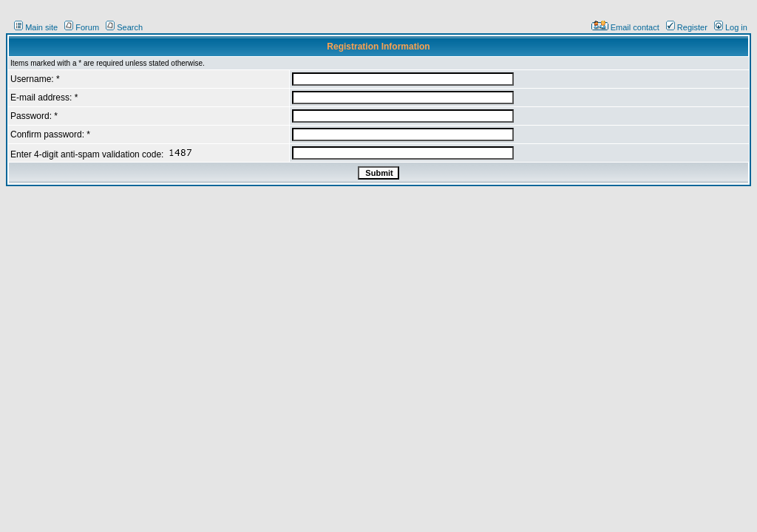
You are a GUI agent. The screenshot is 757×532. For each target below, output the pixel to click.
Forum (82, 27)
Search (124, 27)
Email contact (625, 27)
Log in (731, 27)
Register (687, 27)
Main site (36, 27)
